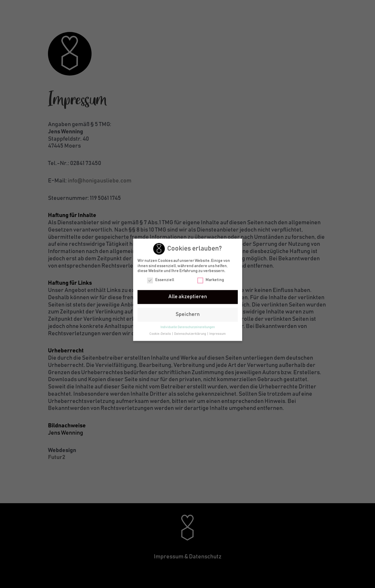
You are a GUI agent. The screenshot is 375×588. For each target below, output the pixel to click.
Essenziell (161, 281)
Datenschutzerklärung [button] (190, 335)
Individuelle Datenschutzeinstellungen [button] (188, 328)
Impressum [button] (217, 335)
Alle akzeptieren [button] (188, 298)
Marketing (211, 281)
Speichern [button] (188, 315)
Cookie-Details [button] (160, 335)
